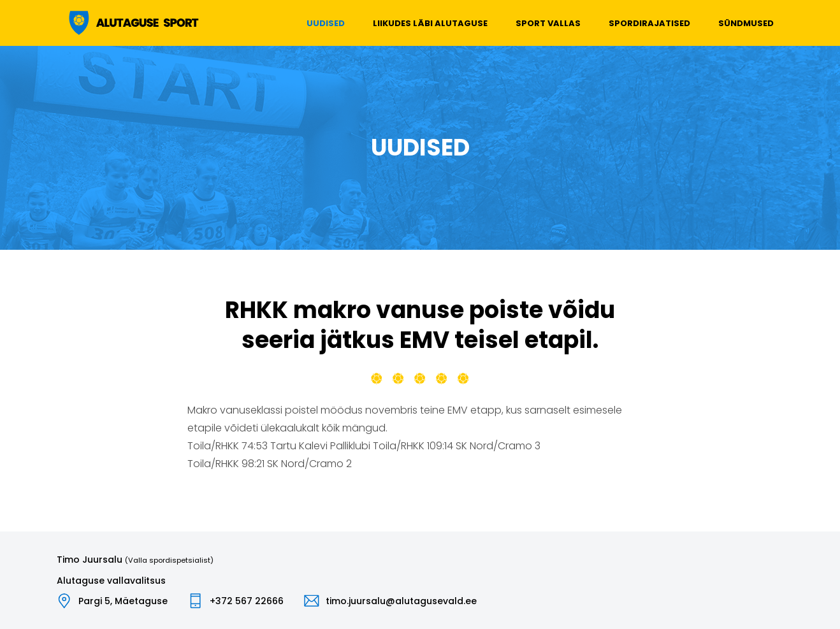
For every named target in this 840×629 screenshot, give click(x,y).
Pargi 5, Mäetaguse (123, 601)
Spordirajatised (649, 23)
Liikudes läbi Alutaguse (430, 23)
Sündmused (746, 23)
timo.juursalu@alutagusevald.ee (401, 601)
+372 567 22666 (247, 601)
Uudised (326, 23)
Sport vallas (548, 23)
